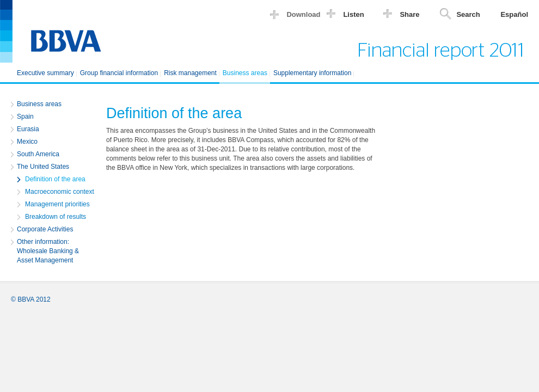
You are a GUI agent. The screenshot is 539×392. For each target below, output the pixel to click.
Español (514, 14)
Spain (25, 117)
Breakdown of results (56, 217)
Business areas (39, 104)
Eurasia (28, 129)
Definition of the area (55, 179)
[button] (298, 16)
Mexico (27, 142)
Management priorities (57, 204)
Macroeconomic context (60, 192)
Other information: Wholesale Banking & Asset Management (48, 251)
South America (38, 154)
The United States (43, 167)
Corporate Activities (45, 229)
